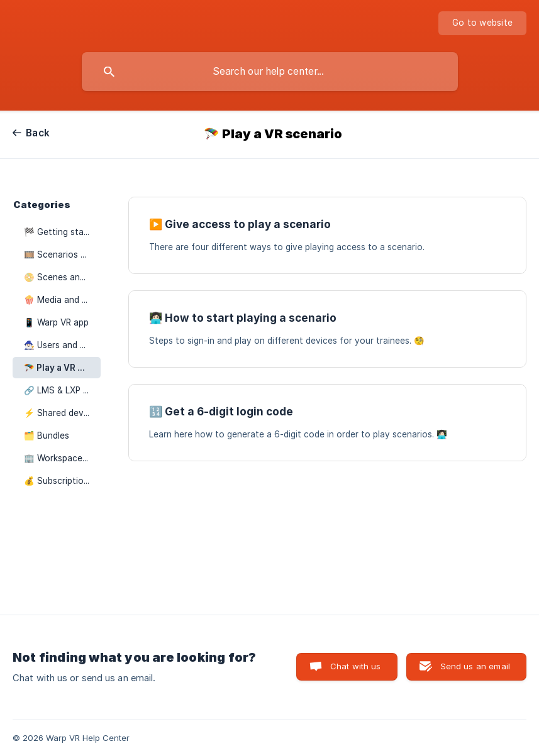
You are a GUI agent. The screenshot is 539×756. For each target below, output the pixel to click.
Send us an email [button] (475, 666)
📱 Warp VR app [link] (56, 322)
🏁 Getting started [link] (62, 232)
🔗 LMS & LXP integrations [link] (62, 390)
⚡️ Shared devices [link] (62, 413)
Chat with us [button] (356, 666)
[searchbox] (270, 72)
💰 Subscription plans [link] (62, 481)
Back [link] (38, 133)
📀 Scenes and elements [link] (62, 277)
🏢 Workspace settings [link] (62, 458)
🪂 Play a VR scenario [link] (62, 368)
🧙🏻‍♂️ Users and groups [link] (62, 345)
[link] (327, 235)
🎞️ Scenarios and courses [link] (62, 255)
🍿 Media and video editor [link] (62, 300)
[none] (482, 23)
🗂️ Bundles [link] (47, 436)
